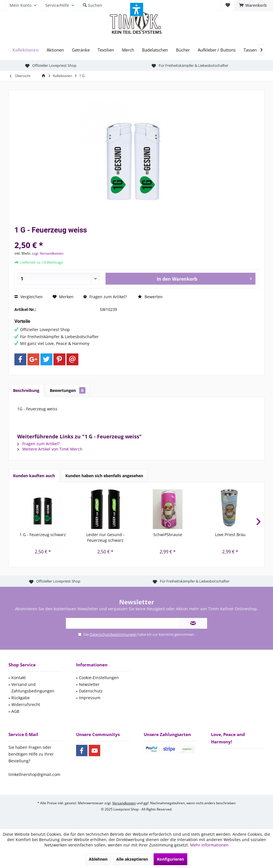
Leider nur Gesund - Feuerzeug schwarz (105, 537)
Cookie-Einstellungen (99, 678)
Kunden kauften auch (34, 476)
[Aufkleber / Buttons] (217, 50)
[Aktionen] (55, 50)
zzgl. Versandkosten (48, 253)
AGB (15, 711)
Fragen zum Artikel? (105, 297)
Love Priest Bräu (230, 535)
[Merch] (128, 50)
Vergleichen (29, 297)
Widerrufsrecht (26, 704)
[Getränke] (81, 50)
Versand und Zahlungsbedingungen (33, 688)
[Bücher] (183, 50)
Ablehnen (98, 859)
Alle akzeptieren (132, 859)
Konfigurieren (170, 859)
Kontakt (19, 678)
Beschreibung (26, 390)
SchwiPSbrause (168, 535)
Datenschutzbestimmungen (113, 634)
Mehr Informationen (209, 845)
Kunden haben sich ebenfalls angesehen (104, 476)
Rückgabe (21, 698)
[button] (137, 9)
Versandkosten (124, 803)
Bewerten (150, 297)
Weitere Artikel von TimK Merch (50, 449)
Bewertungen (68, 390)
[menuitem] (254, 5)
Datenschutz (91, 691)
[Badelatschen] (155, 50)
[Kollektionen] (26, 50)
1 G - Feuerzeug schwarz (43, 535)
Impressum (90, 698)
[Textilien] (106, 50)
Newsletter (89, 684)
